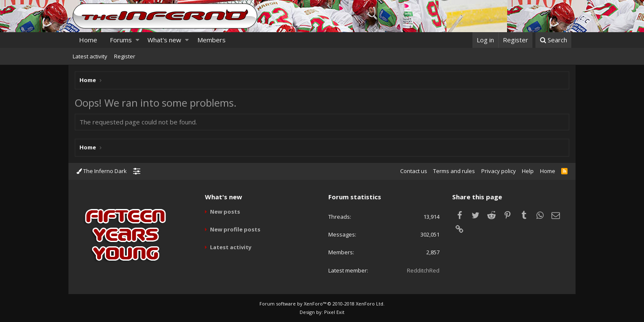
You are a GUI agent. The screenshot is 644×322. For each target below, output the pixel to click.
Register (125, 56)
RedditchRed (423, 270)
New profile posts (235, 229)
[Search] (553, 40)
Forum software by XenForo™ (322, 304)
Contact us (414, 171)
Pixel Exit (334, 312)
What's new (164, 40)
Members (211, 40)
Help (528, 171)
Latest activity (90, 56)
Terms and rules (454, 171)
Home (88, 40)
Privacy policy (499, 171)
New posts (225, 212)
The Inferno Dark (102, 171)
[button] (138, 40)
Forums (121, 40)
